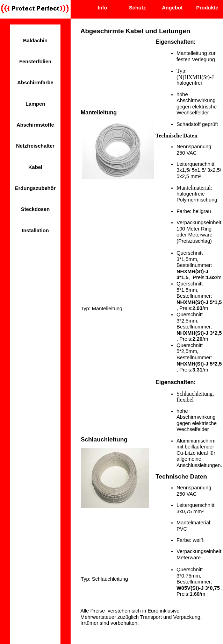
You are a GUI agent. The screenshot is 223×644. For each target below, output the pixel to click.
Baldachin (35, 41)
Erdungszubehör (35, 188)
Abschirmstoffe (35, 125)
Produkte (207, 8)
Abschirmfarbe (35, 83)
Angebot (172, 8)
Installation (35, 231)
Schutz (137, 8)
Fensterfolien (35, 62)
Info (103, 8)
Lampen (35, 104)
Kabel (35, 167)
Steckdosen (35, 209)
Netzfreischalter (35, 146)
